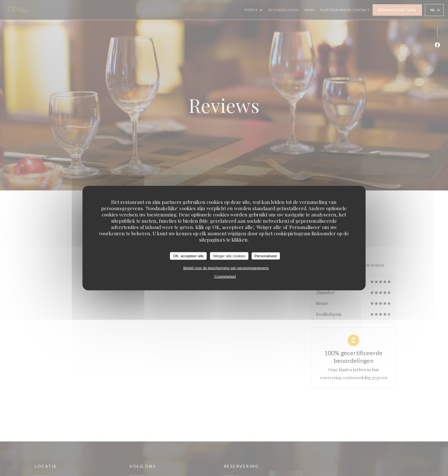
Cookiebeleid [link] (225, 277)
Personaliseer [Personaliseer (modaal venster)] (266, 256)
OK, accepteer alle (188, 256)
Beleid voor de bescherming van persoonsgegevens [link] (226, 268)
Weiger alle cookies (229, 256)
